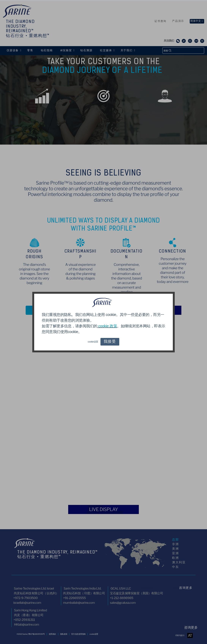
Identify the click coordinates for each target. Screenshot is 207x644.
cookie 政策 (107, 326)
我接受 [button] (110, 342)
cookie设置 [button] (93, 342)
